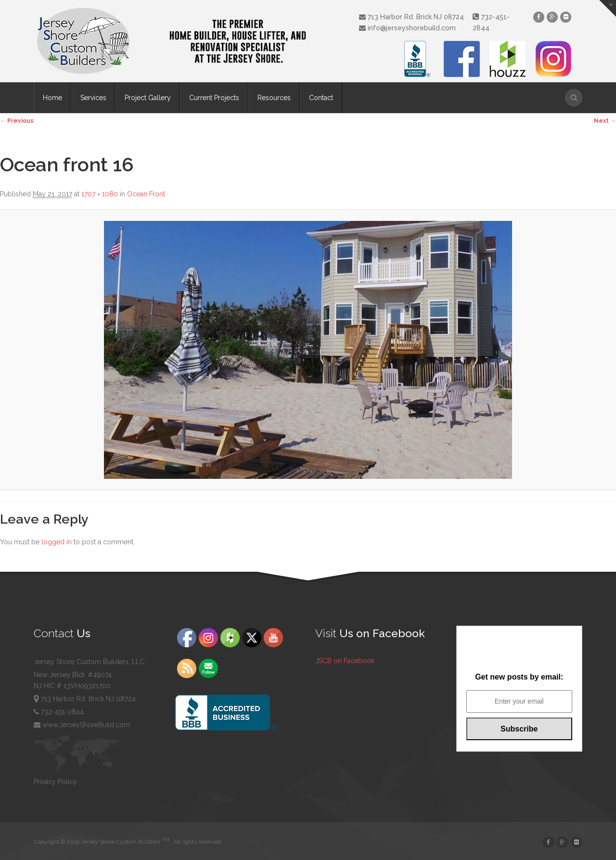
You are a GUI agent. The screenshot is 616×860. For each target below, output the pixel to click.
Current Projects (214, 98)
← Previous (17, 121)
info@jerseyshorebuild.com (407, 28)
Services (93, 98)
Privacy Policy (55, 782)
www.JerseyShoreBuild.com (82, 725)
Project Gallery (148, 98)
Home (52, 98)
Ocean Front (146, 194)
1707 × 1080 (100, 194)
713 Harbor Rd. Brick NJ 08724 (411, 17)
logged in (57, 542)
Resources (274, 98)
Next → (605, 121)
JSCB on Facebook (345, 661)
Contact (321, 98)
